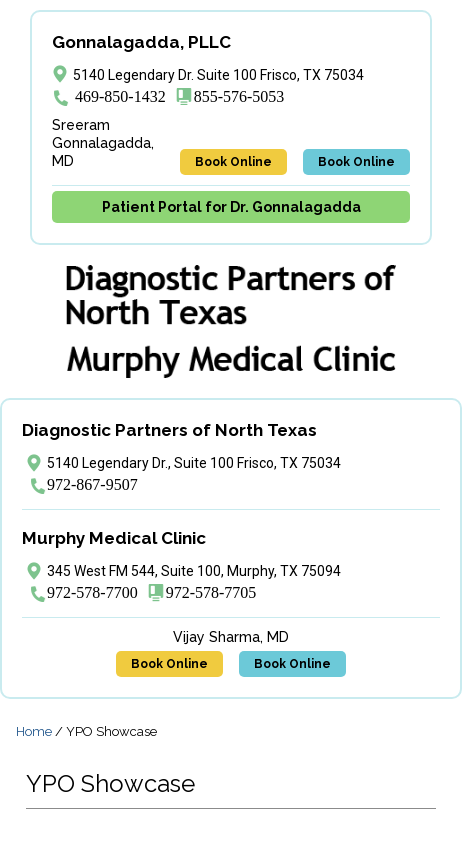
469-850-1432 (120, 96)
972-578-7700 (92, 592)
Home (34, 731)
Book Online (233, 162)
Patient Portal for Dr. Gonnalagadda (231, 207)
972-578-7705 (211, 592)
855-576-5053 (239, 96)
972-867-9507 (92, 484)
